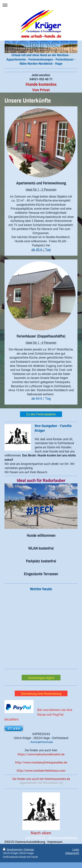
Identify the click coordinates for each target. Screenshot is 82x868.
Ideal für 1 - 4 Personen (41, 342)
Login (76, 849)
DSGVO (30, 838)
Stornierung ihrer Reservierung (41, 694)
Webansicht (72, 853)
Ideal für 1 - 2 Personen (41, 189)
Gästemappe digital (41, 678)
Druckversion (13, 849)
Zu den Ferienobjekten (41, 414)
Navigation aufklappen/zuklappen (41, 5)
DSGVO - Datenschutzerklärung (56, 838)
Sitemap (29, 849)
